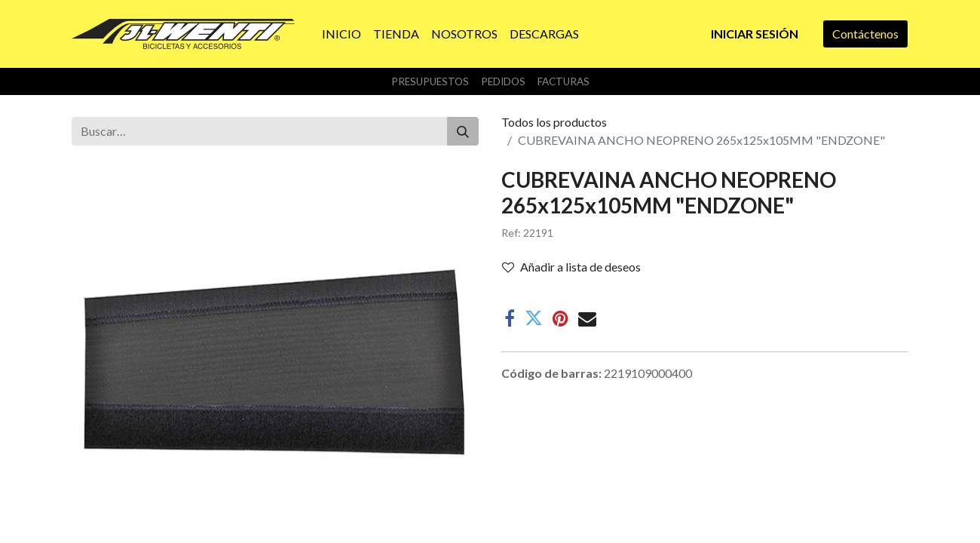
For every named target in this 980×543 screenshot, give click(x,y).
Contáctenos (865, 34)
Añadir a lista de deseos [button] (571, 267)
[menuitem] (341, 34)
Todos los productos (554, 122)
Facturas (563, 81)
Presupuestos (430, 81)
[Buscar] (463, 131)
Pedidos (503, 81)
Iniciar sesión (755, 34)
